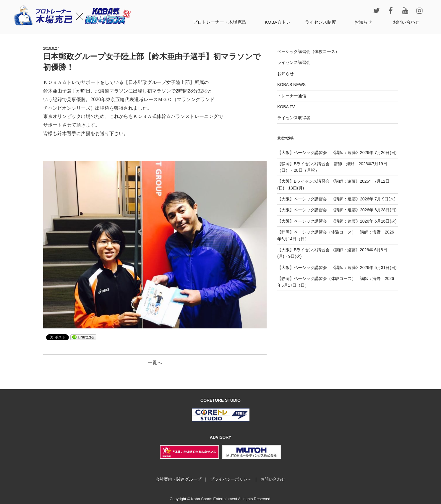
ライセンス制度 (321, 22)
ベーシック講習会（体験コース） (308, 51)
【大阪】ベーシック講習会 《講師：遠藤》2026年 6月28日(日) (337, 210)
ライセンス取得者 (294, 118)
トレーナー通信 (292, 96)
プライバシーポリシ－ (231, 479)
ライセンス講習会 (294, 62)
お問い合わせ (406, 22)
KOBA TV (286, 107)
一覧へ (155, 363)
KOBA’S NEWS (291, 85)
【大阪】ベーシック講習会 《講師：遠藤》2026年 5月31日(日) (337, 268)
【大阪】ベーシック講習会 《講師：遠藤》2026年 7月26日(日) (337, 153)
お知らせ (363, 22)
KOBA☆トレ (278, 22)
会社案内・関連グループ (179, 479)
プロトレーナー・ (220, 22)
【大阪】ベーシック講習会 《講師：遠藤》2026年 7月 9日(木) (336, 199)
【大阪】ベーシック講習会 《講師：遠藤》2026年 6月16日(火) (337, 221)
